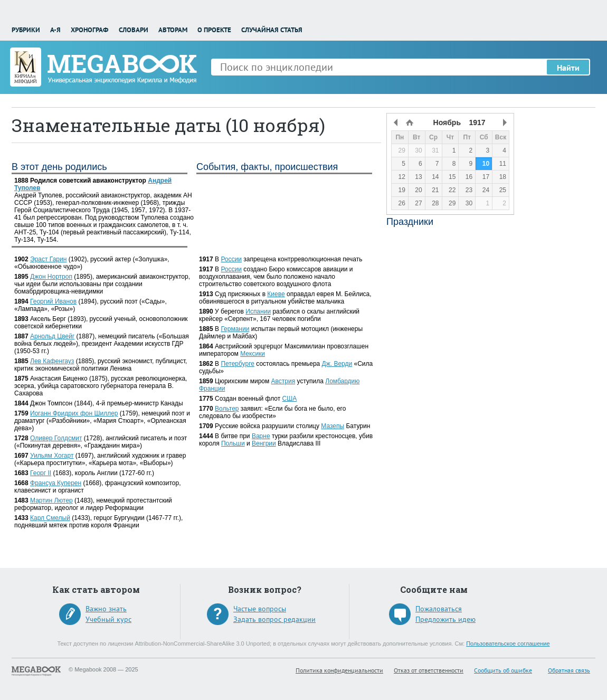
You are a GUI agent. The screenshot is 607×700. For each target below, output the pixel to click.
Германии (235, 329)
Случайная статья (272, 30)
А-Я (55, 30)
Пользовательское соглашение (508, 644)
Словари (134, 30)
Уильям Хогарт (52, 456)
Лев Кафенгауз (52, 361)
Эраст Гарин (48, 259)
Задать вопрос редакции (274, 619)
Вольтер (227, 409)
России (231, 259)
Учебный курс (108, 619)
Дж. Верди (337, 364)
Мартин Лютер (51, 500)
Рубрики (26, 30)
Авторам (173, 30)
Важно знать (106, 609)
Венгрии (264, 443)
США (290, 399)
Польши (233, 443)
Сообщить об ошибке (503, 670)
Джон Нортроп (51, 277)
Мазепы (333, 426)
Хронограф (89, 30)
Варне (261, 436)
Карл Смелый (50, 518)
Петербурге (238, 364)
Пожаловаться (439, 609)
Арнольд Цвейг (52, 336)
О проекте (214, 30)
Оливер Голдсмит (56, 438)
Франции (212, 389)
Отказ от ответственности (429, 670)
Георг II (41, 473)
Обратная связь (569, 670)
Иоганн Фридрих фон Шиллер (74, 413)
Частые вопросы (260, 609)
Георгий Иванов (53, 301)
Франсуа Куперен (56, 483)
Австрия (283, 381)
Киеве (276, 294)
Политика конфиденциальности (339, 670)
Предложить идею (445, 619)
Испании (258, 311)
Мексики (253, 354)
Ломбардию (342, 381)
